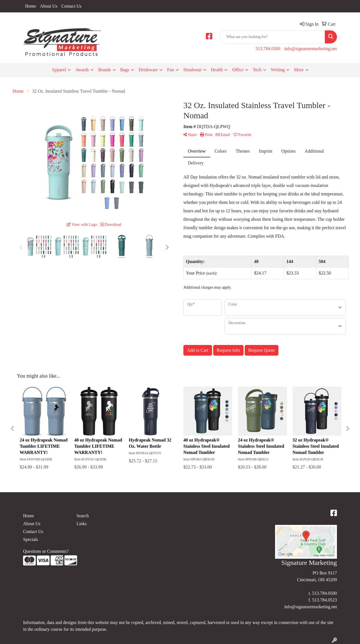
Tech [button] (257, 70)
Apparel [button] (59, 70)
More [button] (299, 70)
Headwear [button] (193, 70)
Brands (104, 70)
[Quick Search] (272, 37)
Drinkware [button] (148, 70)
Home (31, 6)
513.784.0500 (268, 49)
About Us (49, 6)
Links (82, 524)
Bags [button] (125, 70)
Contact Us (71, 6)
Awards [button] (82, 70)
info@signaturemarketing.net (310, 49)
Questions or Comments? (46, 551)
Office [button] (238, 70)
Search (83, 516)
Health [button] (217, 70)
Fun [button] (171, 70)
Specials (31, 539)
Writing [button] (278, 70)
